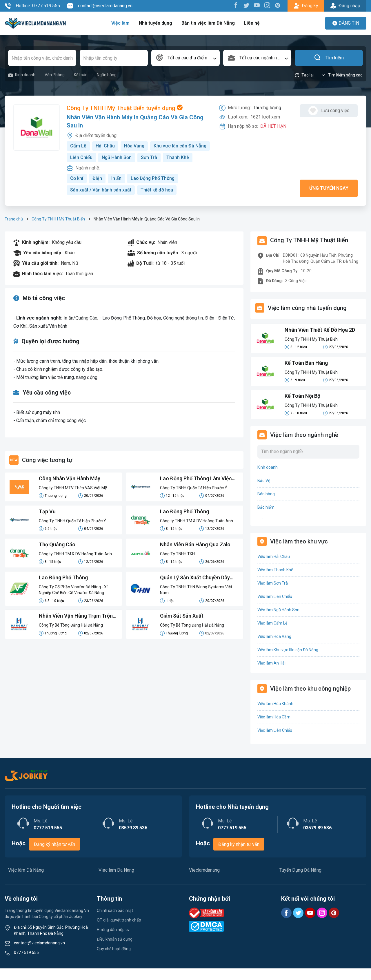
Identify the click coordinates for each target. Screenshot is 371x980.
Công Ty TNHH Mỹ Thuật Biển (58, 231)
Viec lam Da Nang (116, 882)
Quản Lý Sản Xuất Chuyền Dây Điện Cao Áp (195, 590)
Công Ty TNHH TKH (177, 565)
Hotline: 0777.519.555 (32, 6)
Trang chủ (14, 231)
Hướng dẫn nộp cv (113, 941)
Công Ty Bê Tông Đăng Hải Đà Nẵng (71, 637)
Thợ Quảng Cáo (57, 556)
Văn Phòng (55, 75)
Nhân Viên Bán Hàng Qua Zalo (195, 556)
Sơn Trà (78, 169)
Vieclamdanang (204, 882)
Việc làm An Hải (271, 675)
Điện (97, 190)
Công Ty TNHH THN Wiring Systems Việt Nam (196, 602)
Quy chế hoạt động (114, 960)
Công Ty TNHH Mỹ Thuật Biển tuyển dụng (125, 108)
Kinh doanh (22, 75)
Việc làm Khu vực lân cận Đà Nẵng (288, 661)
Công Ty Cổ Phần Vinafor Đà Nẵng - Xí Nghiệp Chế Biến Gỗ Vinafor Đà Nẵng (73, 602)
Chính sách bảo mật (115, 922)
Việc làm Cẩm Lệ (272, 635)
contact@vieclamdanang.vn (100, 6)
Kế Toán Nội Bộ (303, 408)
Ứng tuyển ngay (329, 200)
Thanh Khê (107, 169)
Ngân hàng (107, 75)
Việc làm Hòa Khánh (275, 715)
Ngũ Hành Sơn (179, 157)
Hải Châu (105, 146)
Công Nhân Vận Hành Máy (70, 490)
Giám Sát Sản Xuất (182, 628)
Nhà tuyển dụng (156, 23)
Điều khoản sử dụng (115, 951)
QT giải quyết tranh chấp (119, 932)
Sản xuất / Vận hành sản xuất (101, 201)
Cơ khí (77, 190)
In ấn (116, 190)
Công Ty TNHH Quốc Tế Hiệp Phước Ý (194, 499)
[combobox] (185, 58)
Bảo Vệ (264, 492)
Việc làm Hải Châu (274, 568)
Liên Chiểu (144, 157)
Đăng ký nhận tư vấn (54, 856)
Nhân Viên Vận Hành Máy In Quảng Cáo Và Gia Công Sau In (135, 122)
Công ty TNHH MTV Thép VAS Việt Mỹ (73, 499)
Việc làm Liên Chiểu (275, 608)
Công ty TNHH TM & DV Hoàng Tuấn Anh (197, 532)
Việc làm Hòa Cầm (274, 729)
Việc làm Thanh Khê (275, 581)
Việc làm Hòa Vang (274, 648)
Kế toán (81, 75)
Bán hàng (266, 505)
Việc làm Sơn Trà (273, 595)
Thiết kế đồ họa (157, 201)
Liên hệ (251, 23)
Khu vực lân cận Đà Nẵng (97, 157)
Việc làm (121, 23)
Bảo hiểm (266, 519)
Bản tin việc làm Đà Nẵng (208, 23)
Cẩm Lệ (78, 146)
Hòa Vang (134, 146)
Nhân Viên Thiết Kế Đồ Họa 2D (320, 342)
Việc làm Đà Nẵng (26, 882)
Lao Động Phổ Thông (153, 190)
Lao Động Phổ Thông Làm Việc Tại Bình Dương (196, 491)
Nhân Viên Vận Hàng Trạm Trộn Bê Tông (76, 628)
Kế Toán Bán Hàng (306, 375)
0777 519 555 (26, 964)
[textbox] (185, 58)
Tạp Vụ (47, 523)
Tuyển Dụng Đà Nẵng (300, 882)
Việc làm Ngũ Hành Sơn (278, 621)
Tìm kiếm (329, 58)
